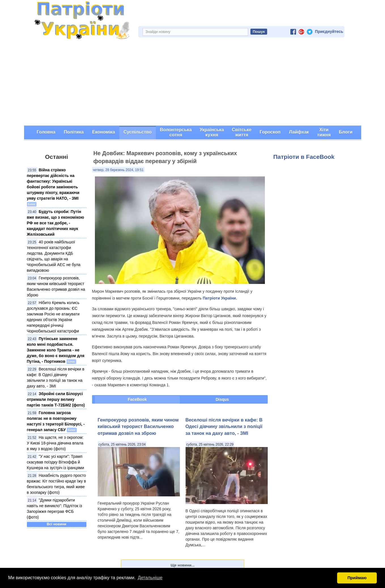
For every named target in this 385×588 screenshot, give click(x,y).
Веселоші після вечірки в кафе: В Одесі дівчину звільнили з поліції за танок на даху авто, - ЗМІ (224, 426)
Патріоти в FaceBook (304, 157)
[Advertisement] (193, 83)
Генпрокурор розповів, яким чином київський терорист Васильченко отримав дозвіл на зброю (138, 426)
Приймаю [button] (357, 578)
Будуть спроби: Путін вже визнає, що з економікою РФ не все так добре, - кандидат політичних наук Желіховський (56, 223)
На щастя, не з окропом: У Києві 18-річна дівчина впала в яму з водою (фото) (55, 443)
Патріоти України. (220, 298)
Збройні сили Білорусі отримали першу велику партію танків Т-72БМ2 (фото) (56, 399)
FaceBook (137, 399)
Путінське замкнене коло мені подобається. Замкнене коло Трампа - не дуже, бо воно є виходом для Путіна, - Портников (56, 350)
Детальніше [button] (150, 578)
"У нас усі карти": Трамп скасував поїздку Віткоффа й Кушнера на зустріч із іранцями (56, 462)
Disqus (222, 399)
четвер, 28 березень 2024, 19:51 (118, 170)
